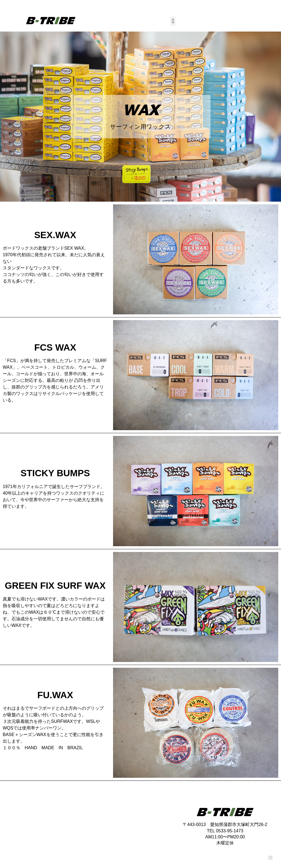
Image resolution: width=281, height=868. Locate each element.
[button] (173, 21)
